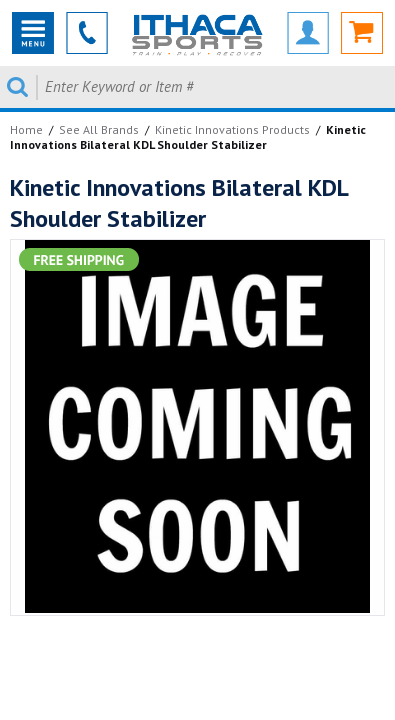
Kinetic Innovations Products (232, 129)
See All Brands (99, 129)
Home (26, 129)
